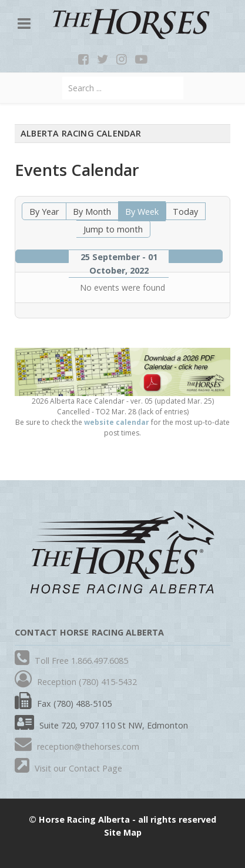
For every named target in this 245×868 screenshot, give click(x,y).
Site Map (123, 832)
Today (185, 212)
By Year (44, 212)
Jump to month (113, 229)
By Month (92, 212)
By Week (142, 212)
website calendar (117, 422)
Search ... (63, 77)
